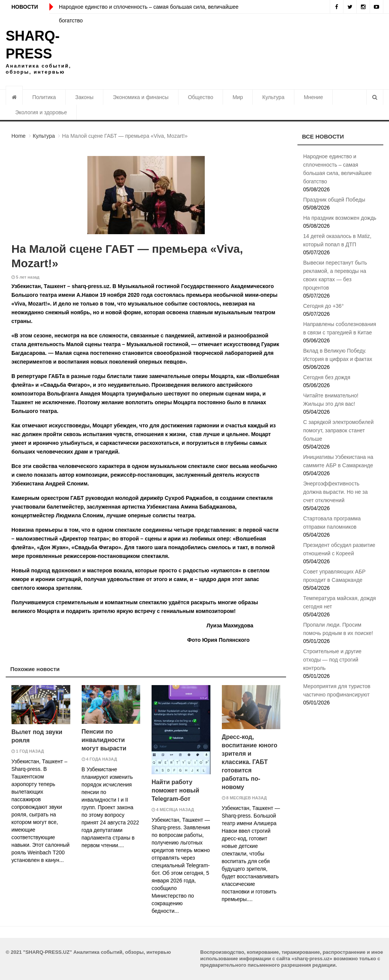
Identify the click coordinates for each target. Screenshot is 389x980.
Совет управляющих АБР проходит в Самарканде (334, 576)
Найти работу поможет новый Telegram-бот (175, 790)
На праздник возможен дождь (340, 218)
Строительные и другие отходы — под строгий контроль (332, 660)
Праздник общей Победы (334, 200)
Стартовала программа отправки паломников (332, 523)
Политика (44, 97)
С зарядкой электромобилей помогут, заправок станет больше (338, 430)
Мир (238, 97)
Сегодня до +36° (323, 306)
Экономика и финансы (141, 97)
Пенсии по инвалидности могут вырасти (104, 740)
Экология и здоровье (41, 112)
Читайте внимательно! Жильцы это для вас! (331, 400)
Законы (84, 97)
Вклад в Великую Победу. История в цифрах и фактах (338, 355)
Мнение (314, 97)
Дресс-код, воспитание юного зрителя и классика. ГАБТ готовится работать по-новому (250, 762)
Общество (201, 97)
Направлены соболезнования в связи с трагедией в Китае (340, 328)
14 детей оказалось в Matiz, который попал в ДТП (337, 240)
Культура (273, 97)
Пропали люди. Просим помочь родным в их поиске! (338, 629)
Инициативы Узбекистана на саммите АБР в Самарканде (338, 461)
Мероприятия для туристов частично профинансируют (337, 690)
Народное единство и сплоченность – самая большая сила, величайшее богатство (337, 169)
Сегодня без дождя (327, 377)
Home (18, 136)
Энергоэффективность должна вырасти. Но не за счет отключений (335, 492)
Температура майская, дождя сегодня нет (339, 602)
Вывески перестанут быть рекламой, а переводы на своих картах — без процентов (335, 275)
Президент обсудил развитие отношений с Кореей (339, 549)
